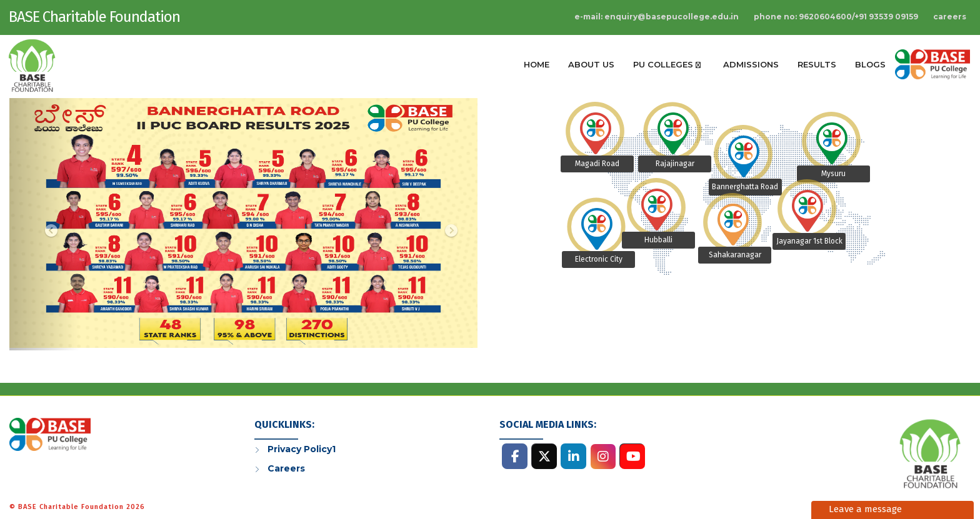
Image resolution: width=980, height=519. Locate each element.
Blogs (870, 64)
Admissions (751, 64)
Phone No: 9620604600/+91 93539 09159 (836, 17)
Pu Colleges (667, 64)
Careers (950, 17)
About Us (591, 64)
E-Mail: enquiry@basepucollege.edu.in (657, 17)
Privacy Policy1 (302, 449)
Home (537, 64)
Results (817, 64)
